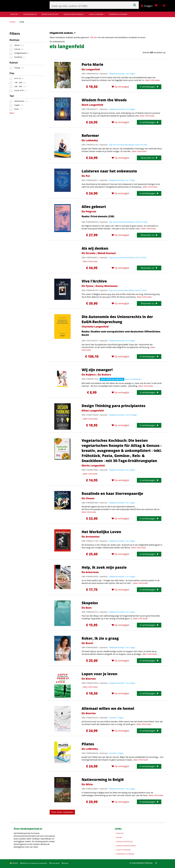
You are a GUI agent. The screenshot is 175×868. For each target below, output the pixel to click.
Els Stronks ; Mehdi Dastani (99, 253)
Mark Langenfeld (92, 105)
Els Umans (88, 498)
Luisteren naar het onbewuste (109, 171)
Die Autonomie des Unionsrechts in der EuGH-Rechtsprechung (117, 319)
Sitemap (66, 863)
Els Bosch (87, 643)
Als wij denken (95, 248)
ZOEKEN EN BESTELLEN (50, 14)
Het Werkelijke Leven (101, 532)
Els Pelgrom (89, 211)
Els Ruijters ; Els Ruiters (96, 375)
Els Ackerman (90, 572)
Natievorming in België (103, 780)
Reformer (90, 136)
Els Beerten (89, 679)
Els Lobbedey (90, 140)
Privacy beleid (55, 863)
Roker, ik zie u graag (100, 638)
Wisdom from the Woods (104, 100)
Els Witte (87, 784)
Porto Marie (92, 64)
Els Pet (86, 176)
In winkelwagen (149, 87)
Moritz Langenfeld (93, 465)
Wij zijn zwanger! (97, 370)
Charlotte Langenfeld (95, 327)
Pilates (88, 744)
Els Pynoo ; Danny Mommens (100, 286)
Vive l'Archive (94, 281)
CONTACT (15, 863)
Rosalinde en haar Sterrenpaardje (112, 493)
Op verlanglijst (120, 87)
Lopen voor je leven (100, 674)
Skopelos (90, 603)
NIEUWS (119, 837)
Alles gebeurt (94, 207)
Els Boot (87, 608)
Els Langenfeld (91, 69)
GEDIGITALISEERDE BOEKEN (74, 14)
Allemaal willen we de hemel (108, 708)
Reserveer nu (149, 158)
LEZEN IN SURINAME (97, 14)
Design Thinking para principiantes (114, 406)
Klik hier (94, 37)
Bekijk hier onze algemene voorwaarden (34, 863)
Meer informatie (153, 80)
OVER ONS (15, 14)
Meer (12, 113)
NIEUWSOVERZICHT (30, 14)
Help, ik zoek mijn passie (104, 567)
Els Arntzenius (91, 537)
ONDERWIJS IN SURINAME (118, 14)
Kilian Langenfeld (93, 410)
